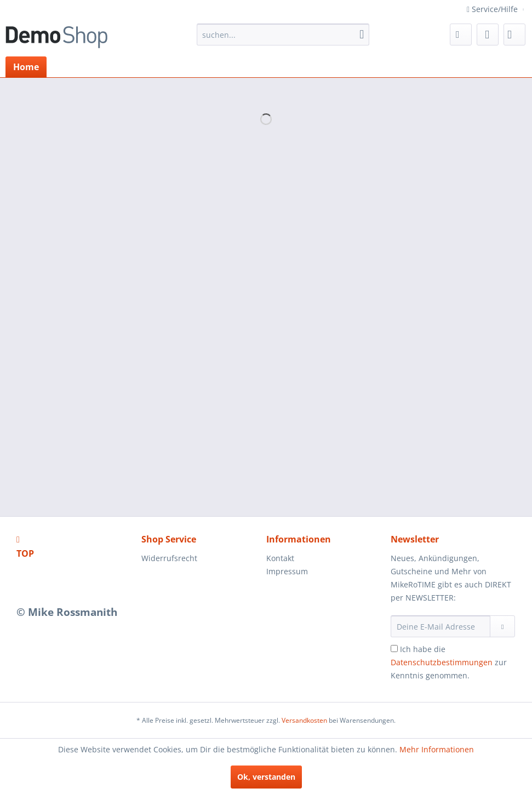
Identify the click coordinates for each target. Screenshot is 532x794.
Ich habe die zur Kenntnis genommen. (449, 662)
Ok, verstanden (266, 777)
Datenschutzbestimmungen (442, 662)
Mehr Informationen (437, 749)
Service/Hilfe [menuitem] (493, 9)
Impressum (287, 571)
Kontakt (280, 558)
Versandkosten (304, 720)
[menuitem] (283, 35)
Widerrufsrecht (169, 558)
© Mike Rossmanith (67, 612)
